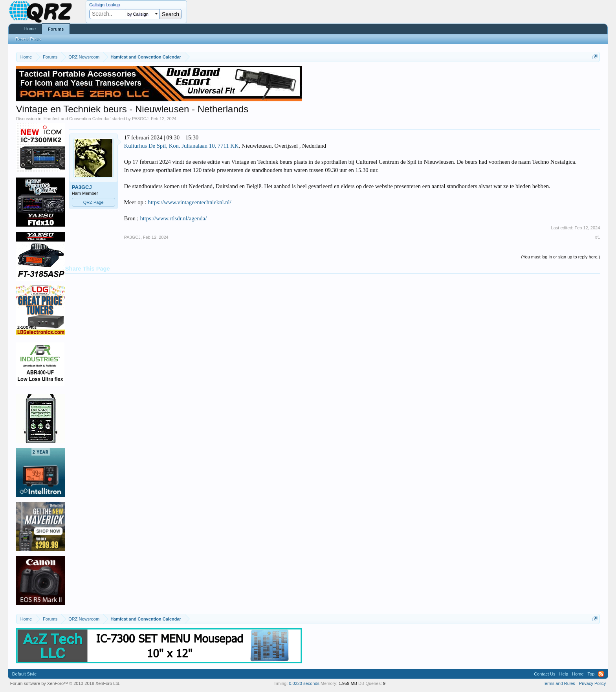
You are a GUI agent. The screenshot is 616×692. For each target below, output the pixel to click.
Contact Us (544, 674)
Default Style (24, 674)
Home (30, 29)
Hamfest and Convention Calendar (77, 119)
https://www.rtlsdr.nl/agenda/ (173, 218)
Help (564, 674)
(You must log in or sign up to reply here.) (561, 257)
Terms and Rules (559, 683)
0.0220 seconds (304, 683)
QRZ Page (93, 202)
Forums (56, 29)
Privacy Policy (592, 683)
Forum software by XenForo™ (65, 683)
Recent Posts (28, 39)
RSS (601, 674)
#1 (598, 237)
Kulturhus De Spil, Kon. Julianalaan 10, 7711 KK (181, 146)
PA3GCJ (140, 119)
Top (591, 674)
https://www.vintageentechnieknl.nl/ (189, 202)
